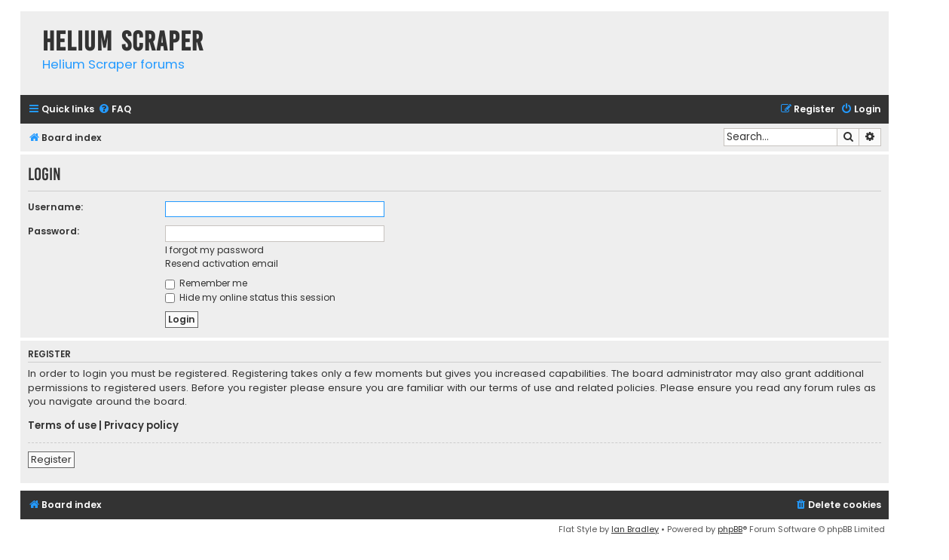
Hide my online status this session (250, 297)
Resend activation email (222, 263)
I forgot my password (214, 250)
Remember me (206, 283)
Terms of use (62, 426)
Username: (55, 207)
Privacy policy (141, 426)
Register (51, 459)
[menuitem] (115, 110)
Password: (54, 231)
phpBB (730, 529)
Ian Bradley (635, 529)
